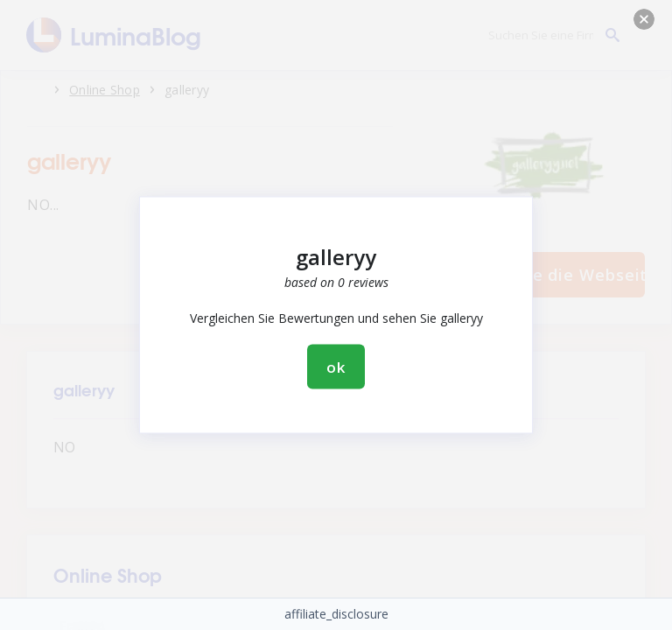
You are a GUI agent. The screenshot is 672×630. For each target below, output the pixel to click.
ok (336, 367)
